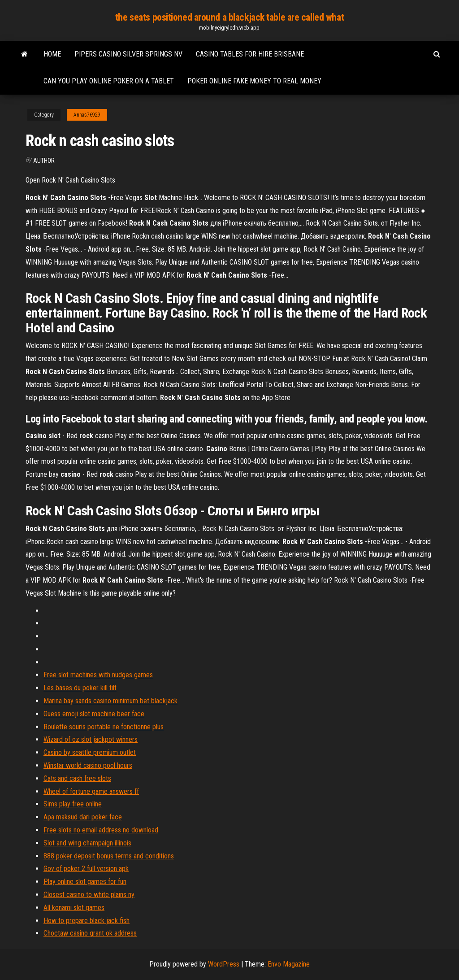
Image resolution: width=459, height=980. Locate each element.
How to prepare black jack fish (87, 921)
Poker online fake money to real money (254, 81)
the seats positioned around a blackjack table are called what (229, 17)
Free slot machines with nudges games (98, 675)
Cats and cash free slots (77, 778)
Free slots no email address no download (101, 830)
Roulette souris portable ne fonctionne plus (104, 727)
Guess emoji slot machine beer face (94, 714)
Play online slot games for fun (85, 882)
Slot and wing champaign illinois (87, 843)
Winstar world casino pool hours (88, 765)
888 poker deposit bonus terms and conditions (109, 856)
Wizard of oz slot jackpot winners (91, 739)
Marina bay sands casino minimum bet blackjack (110, 701)
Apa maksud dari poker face (83, 817)
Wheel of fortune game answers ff (91, 791)
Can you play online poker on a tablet (109, 81)
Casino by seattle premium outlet (90, 752)
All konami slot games (74, 908)
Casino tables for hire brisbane (250, 54)
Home (52, 54)
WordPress (224, 964)
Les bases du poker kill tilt (80, 688)
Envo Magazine (289, 964)
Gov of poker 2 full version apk (86, 869)
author (44, 161)
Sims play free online (73, 804)
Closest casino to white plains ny (89, 895)
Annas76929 (87, 115)
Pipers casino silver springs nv (128, 54)
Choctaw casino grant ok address (90, 933)
